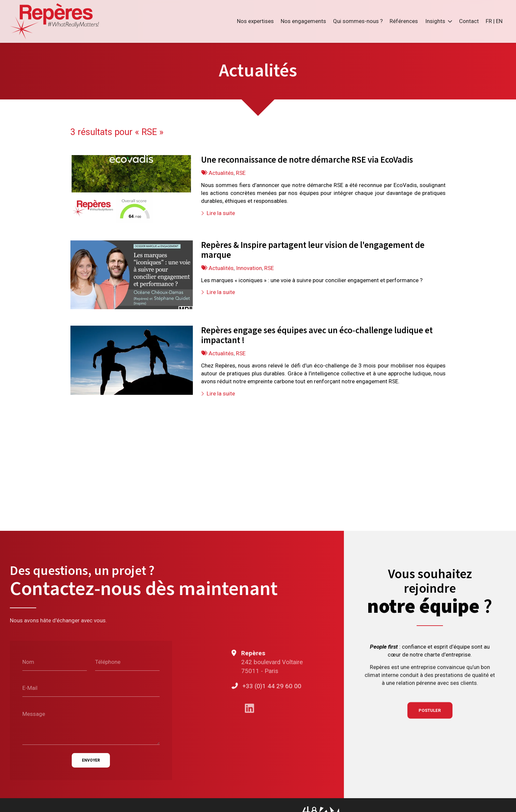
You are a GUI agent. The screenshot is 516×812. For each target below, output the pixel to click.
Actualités (221, 173)
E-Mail (30, 688)
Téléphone (108, 662)
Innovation (249, 268)
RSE (241, 173)
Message (34, 714)
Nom (28, 662)
